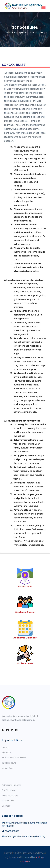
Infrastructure (9, 763)
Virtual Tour (25, 586)
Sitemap (6, 806)
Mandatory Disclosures (14, 758)
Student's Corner (25, 612)
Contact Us (8, 801)
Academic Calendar (25, 638)
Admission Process (12, 785)
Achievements (25, 663)
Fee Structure (9, 790)
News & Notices (10, 795)
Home (10, 32)
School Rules (36, 32)
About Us (7, 752)
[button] (43, 7)
